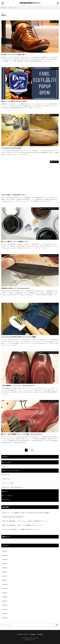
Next (32, 450)
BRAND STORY (55, 115)
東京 (5, 466)
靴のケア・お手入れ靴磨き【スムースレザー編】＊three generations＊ (22, 434)
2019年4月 (5, 614)
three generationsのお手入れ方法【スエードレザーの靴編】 (19, 337)
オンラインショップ (23, 634)
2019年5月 (5, 609)
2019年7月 (5, 601)
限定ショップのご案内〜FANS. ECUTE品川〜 (14, 101)
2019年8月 (5, 597)
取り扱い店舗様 (55, 22)
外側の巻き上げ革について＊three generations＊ (16, 288)
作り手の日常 (7, 500)
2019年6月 (5, 605)
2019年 (10, 8)
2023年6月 (5, 551)
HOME (4, 8)
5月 (15, 8)
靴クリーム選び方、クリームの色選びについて (15, 242)
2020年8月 (5, 559)
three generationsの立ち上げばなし (12, 148)
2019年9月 (5, 593)
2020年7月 (5, 564)
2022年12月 (5, 555)
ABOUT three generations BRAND (11, 471)
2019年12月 (5, 584)
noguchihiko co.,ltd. (30, 640)
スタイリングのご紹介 (9, 483)
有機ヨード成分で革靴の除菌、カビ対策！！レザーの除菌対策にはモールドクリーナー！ (23, 525)
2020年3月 (5, 572)
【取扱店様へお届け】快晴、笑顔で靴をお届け (13, 517)
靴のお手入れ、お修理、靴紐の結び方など (50, 209)
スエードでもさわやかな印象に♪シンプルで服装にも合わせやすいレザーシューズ (21, 529)
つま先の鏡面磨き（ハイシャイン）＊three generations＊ (18, 385)
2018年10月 (5, 618)
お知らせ (6, 491)
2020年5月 (5, 568)
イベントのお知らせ (8, 496)
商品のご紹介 (7, 479)
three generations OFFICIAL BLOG (30, 638)
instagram (33, 634)
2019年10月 (5, 589)
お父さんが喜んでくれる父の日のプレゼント (14, 195)
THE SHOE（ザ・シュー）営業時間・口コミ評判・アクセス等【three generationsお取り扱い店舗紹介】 (26, 513)
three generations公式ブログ (30, 3)
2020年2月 (5, 576)
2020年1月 (5, 580)
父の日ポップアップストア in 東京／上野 (13, 54)
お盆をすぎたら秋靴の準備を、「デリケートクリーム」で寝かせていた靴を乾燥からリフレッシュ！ (25, 521)
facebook (40, 634)
